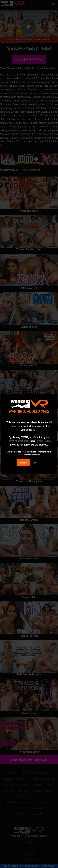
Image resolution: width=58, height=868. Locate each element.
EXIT (36, 463)
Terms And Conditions (19, 441)
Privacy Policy (43, 441)
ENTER (23, 463)
